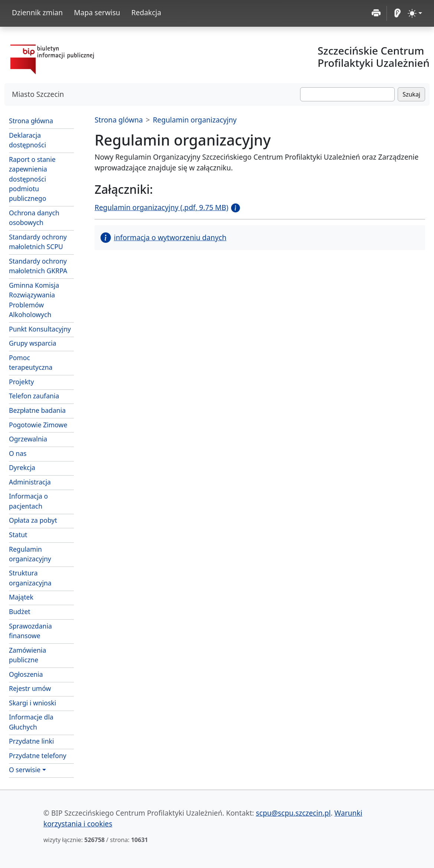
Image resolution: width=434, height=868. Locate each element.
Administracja (30, 482)
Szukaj (411, 94)
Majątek (21, 597)
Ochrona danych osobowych (34, 218)
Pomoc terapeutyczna (31, 362)
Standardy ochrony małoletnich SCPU (38, 242)
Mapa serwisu (97, 12)
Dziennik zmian (37, 12)
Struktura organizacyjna (30, 578)
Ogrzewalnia (28, 439)
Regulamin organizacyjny (30, 554)
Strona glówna (119, 120)
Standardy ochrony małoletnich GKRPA (38, 266)
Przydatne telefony (38, 756)
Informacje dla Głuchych (31, 722)
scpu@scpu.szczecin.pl (293, 813)
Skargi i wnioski (32, 703)
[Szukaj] (347, 94)
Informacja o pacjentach (28, 501)
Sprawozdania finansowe (30, 631)
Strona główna (31, 121)
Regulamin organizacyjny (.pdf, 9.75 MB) (161, 207)
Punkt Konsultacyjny (40, 329)
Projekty (21, 382)
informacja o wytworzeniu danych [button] (163, 237)
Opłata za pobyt (33, 520)
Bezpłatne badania (37, 410)
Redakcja (146, 12)
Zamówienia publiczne (27, 655)
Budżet (20, 611)
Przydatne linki (31, 741)
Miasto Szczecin (38, 94)
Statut (18, 535)
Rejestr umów (30, 688)
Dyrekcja (22, 467)
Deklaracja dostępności (27, 140)
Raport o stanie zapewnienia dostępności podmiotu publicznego (32, 179)
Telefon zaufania (34, 396)
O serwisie (25, 770)
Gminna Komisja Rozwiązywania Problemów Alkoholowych (34, 300)
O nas (18, 453)
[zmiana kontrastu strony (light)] (415, 13)
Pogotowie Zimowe (38, 425)
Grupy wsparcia (33, 343)
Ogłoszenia (26, 674)
